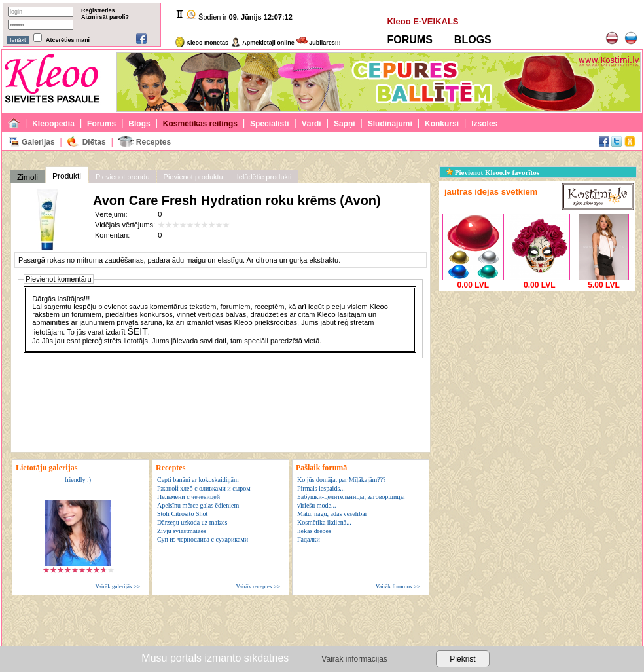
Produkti (67, 176)
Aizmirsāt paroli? (105, 17)
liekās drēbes (314, 531)
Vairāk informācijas (354, 659)
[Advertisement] (537, 377)
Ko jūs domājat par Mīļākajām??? (342, 480)
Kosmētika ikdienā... (324, 522)
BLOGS (473, 40)
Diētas (94, 142)
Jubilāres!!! (319, 43)
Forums (101, 124)
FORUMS (409, 40)
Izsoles (484, 124)
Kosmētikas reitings (200, 124)
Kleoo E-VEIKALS (422, 21)
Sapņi (345, 124)
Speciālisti (269, 124)
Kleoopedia (53, 124)
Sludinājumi (390, 124)
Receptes (153, 142)
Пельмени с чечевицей (188, 497)
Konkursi (442, 124)
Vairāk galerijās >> (117, 586)
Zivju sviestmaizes (182, 531)
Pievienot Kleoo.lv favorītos (493, 172)
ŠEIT (138, 331)
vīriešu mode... (316, 505)
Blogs (139, 124)
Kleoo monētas (202, 43)
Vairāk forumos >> (398, 586)
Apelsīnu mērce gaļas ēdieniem (198, 505)
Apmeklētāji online (262, 43)
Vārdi (312, 124)
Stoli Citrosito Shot (182, 514)
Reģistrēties (98, 10)
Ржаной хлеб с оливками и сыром (204, 488)
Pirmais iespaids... (321, 488)
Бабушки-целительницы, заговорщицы (351, 497)
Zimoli (27, 177)
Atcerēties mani (68, 40)
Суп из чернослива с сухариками (203, 539)
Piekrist (462, 659)
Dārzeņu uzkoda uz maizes (192, 522)
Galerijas (38, 142)
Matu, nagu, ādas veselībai (332, 514)
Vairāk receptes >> (258, 586)
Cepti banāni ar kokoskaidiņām (198, 480)
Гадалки (309, 539)
